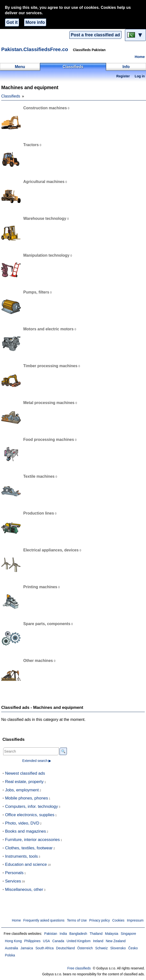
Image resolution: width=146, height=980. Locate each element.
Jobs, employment (22, 790)
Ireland (98, 941)
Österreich (85, 948)
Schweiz (102, 948)
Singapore (128, 934)
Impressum (135, 920)
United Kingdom (79, 941)
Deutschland (65, 948)
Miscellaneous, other (24, 889)
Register (123, 76)
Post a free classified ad (95, 35)
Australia (12, 948)
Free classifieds (79, 968)
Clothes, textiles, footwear (29, 848)
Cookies (118, 920)
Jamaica (27, 948)
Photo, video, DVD (22, 823)
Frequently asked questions (44, 920)
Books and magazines (26, 831)
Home (140, 57)
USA (46, 941)
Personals (14, 873)
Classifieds (11, 96)
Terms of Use (77, 920)
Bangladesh (78, 934)
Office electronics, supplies (30, 815)
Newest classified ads (25, 773)
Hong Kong (13, 941)
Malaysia (111, 934)
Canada (58, 941)
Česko (133, 948)
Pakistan (51, 934)
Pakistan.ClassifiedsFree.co (35, 49)
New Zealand (116, 941)
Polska (10, 955)
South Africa (45, 948)
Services (13, 881)
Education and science (26, 864)
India (63, 934)
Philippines (32, 941)
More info (35, 22)
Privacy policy (99, 920)
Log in (140, 76)
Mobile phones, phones (27, 798)
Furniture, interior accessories (32, 840)
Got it (12, 22)
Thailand (96, 934)
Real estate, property (24, 782)
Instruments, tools (22, 856)
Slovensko (118, 948)
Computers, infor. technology (32, 806)
